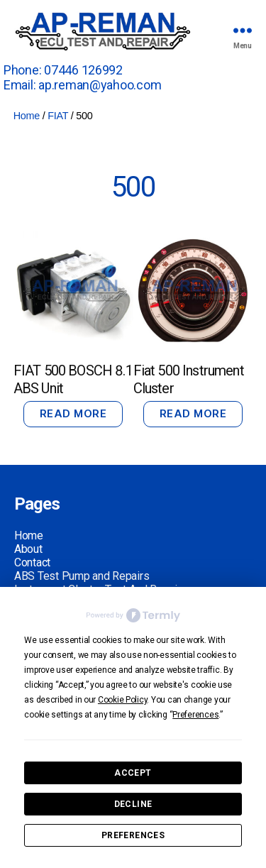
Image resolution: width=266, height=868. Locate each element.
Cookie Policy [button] (123, 700)
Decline (133, 804)
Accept (133, 773)
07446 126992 (83, 70)
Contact (32, 562)
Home (27, 116)
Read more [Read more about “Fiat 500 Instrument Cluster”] (193, 413)
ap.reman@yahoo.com (100, 85)
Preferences (133, 835)
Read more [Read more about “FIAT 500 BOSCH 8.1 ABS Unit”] (73, 413)
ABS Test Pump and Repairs (82, 576)
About (28, 549)
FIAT (58, 116)
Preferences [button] (195, 715)
